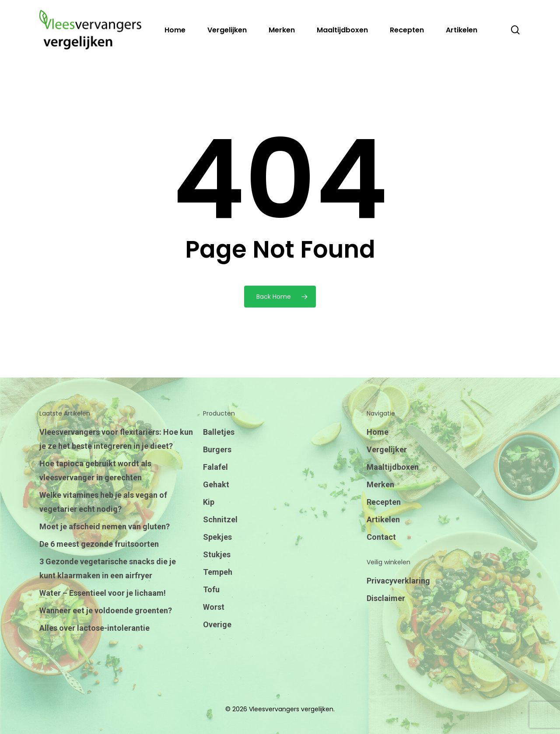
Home (378, 432)
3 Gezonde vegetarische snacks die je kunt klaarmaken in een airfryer (108, 568)
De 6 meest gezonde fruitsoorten (99, 544)
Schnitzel (220, 519)
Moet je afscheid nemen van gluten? (105, 526)
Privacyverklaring (398, 581)
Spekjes (217, 537)
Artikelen (383, 519)
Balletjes (219, 432)
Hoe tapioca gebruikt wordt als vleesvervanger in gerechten (95, 470)
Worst (214, 607)
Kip (209, 502)
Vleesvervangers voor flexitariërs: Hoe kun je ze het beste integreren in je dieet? (116, 439)
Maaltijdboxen (393, 467)
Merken (380, 484)
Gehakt (216, 484)
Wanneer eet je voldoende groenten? (106, 610)
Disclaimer (386, 598)
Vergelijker (387, 449)
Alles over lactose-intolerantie (94, 628)
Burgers (217, 449)
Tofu (211, 589)
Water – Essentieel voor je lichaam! (103, 593)
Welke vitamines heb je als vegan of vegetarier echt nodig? (103, 502)
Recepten (384, 502)
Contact (381, 537)
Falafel (215, 467)
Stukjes (217, 554)
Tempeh (218, 572)
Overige (217, 624)
